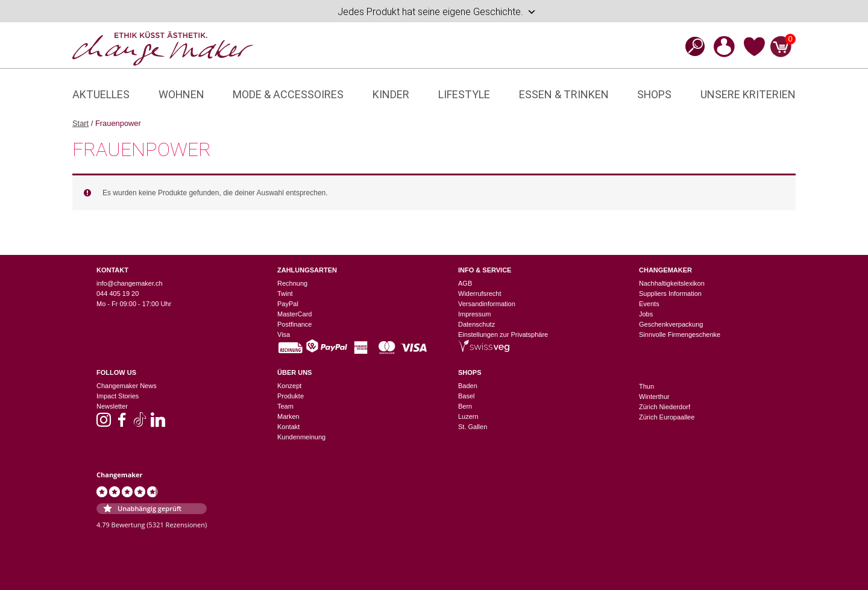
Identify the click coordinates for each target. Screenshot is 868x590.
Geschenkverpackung (671, 324)
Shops (654, 94)
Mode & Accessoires (288, 94)
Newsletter (112, 406)
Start (80, 123)
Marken (288, 416)
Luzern (468, 416)
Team (285, 406)
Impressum (474, 314)
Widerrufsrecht (480, 293)
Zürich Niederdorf (665, 407)
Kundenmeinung (301, 437)
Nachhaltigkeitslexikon (672, 283)
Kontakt (288, 427)
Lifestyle (464, 94)
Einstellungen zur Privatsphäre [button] (503, 334)
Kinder (391, 94)
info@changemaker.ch (130, 283)
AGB (465, 283)
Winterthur (654, 397)
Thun (646, 386)
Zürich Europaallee (667, 417)
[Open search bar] (691, 46)
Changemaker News (127, 386)
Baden (468, 386)
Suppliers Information (670, 293)
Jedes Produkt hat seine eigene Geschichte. (437, 12)
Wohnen (181, 94)
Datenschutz (476, 324)
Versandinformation (487, 304)
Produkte (291, 396)
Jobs (646, 314)
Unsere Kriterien (748, 94)
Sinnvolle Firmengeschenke (680, 334)
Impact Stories (118, 396)
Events (649, 304)
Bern (465, 406)
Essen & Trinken (564, 94)
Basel (467, 396)
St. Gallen (473, 427)
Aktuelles (101, 94)
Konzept (289, 386)
